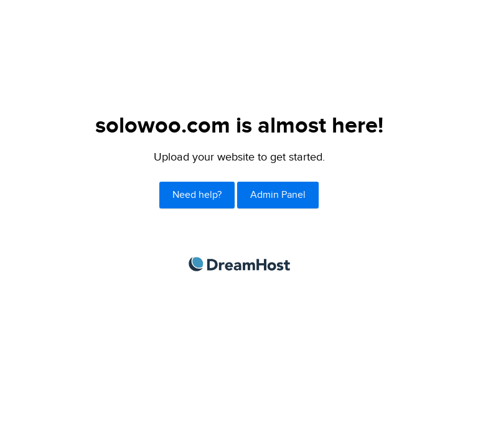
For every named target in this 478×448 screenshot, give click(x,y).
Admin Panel (278, 195)
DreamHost (239, 264)
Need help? (197, 195)
